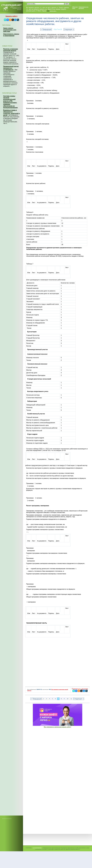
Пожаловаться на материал (83, 8)
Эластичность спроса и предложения (11, 35)
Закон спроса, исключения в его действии (10, 30)
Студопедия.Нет (37, 848)
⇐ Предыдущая (46, 29)
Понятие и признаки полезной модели (11, 50)
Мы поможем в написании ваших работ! (58, 727)
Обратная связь (75, 8)
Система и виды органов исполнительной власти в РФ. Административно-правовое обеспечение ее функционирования (10, 102)
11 (71, 699)
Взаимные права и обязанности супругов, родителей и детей (11, 113)
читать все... (53, 11)
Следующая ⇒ (69, 29)
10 (68, 699)
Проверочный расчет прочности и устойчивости (11, 68)
